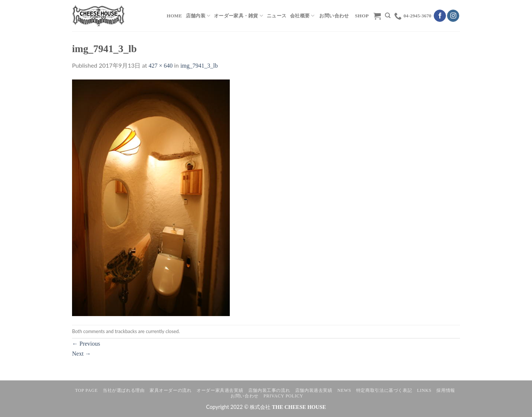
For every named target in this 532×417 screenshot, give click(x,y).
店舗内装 (198, 16)
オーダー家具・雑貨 (238, 16)
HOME (174, 16)
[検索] (388, 16)
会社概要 (302, 16)
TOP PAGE (86, 390)
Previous (86, 344)
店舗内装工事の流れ (269, 390)
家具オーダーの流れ (171, 390)
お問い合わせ (245, 396)
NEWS (344, 390)
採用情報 (446, 390)
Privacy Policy (283, 396)
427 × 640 (161, 66)
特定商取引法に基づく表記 (384, 390)
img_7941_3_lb (199, 66)
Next (81, 354)
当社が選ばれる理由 (124, 390)
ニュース (277, 16)
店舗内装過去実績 (314, 390)
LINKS (424, 390)
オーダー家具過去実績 (220, 390)
